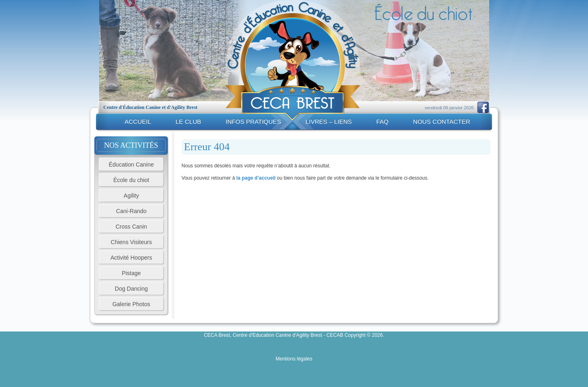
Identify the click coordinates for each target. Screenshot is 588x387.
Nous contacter (442, 121)
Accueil (138, 121)
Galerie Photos (131, 304)
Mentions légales (294, 359)
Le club (188, 121)
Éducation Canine (131, 165)
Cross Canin (131, 227)
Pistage (131, 273)
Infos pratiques (254, 121)
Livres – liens (329, 121)
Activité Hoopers (131, 258)
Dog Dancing (131, 289)
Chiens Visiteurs (131, 242)
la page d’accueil (256, 178)
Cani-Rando (131, 211)
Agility (131, 196)
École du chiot (131, 180)
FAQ (383, 121)
